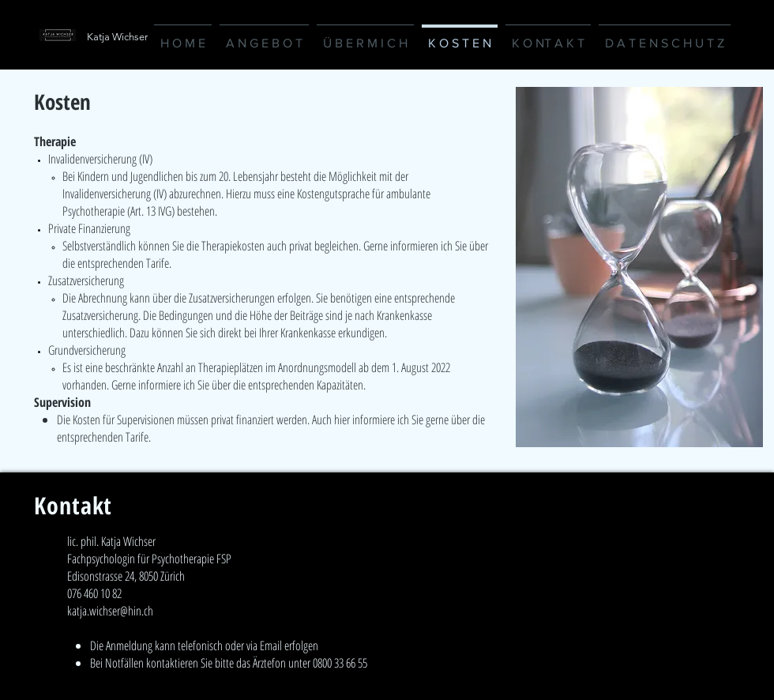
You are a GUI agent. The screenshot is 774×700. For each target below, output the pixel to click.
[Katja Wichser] (175, 37)
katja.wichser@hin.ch (110, 611)
